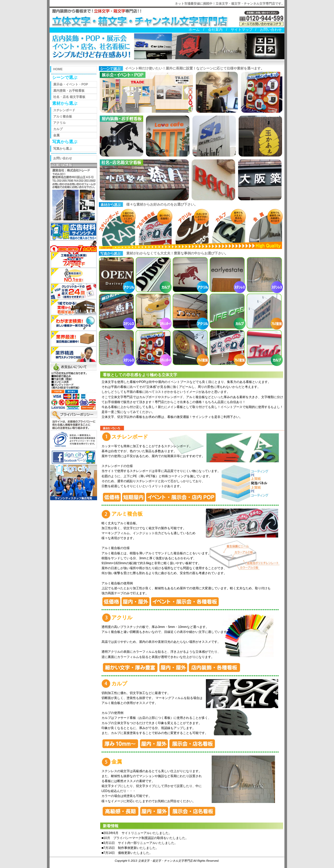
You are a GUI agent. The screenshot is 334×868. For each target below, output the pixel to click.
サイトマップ (242, 30)
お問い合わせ (271, 30)
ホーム (194, 30)
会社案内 (215, 30)
